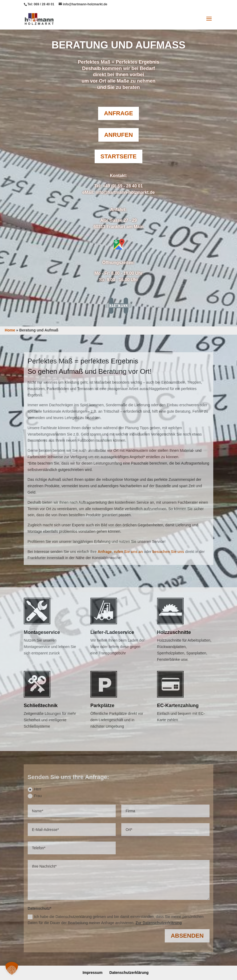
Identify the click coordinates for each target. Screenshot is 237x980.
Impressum (93, 973)
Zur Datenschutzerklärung (158, 923)
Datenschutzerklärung (129, 973)
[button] (12, 968)
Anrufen (119, 135)
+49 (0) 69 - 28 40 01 (123, 186)
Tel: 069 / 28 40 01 (41, 4)
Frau (35, 796)
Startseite (118, 156)
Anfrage (118, 113)
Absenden (187, 936)
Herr (35, 789)
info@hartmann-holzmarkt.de (125, 192)
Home (10, 330)
